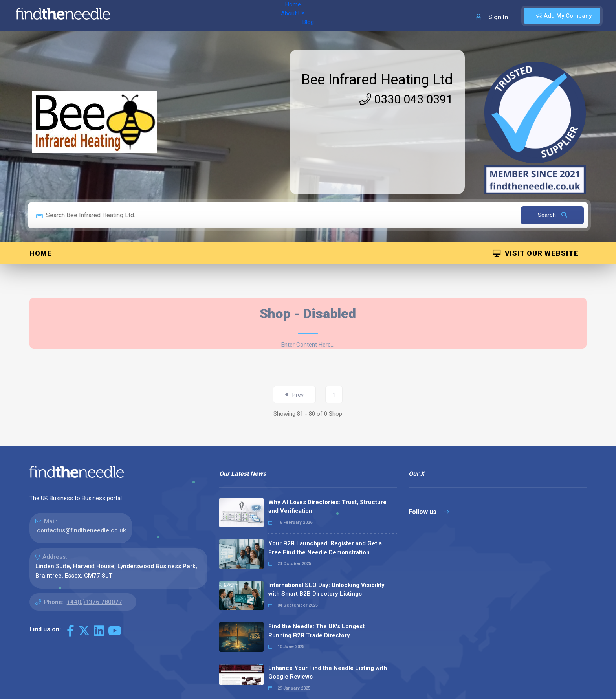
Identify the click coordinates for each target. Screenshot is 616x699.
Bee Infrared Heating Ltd (377, 80)
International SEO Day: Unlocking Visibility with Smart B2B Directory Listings (326, 590)
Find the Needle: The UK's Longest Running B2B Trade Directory (316, 631)
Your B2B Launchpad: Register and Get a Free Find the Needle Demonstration (325, 548)
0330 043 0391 (406, 99)
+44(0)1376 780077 (94, 602)
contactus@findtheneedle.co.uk (82, 530)
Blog (196, 16)
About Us (168, 16)
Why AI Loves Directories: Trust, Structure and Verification (327, 507)
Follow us (429, 512)
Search (553, 215)
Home (139, 16)
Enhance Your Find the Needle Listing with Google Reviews (328, 672)
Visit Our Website (536, 253)
